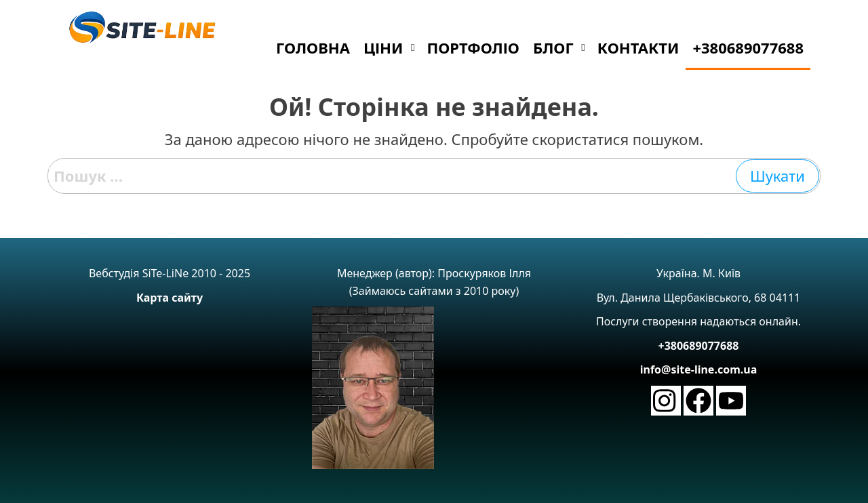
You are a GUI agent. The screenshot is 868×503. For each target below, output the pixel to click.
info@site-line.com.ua (699, 369)
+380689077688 (699, 346)
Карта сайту (170, 298)
